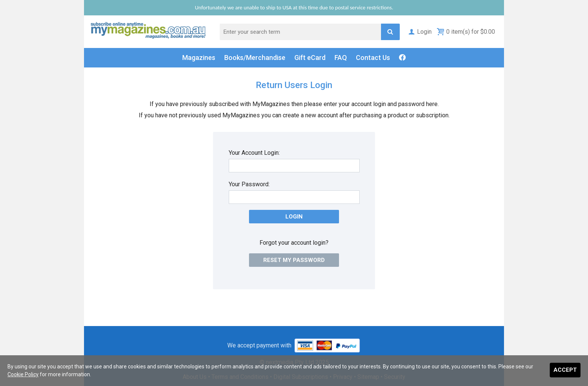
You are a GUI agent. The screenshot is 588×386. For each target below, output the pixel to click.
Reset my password (294, 260)
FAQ (341, 58)
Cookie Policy (23, 374)
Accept (565, 370)
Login (419, 32)
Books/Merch (255, 58)
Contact (373, 58)
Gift (310, 58)
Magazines (199, 58)
